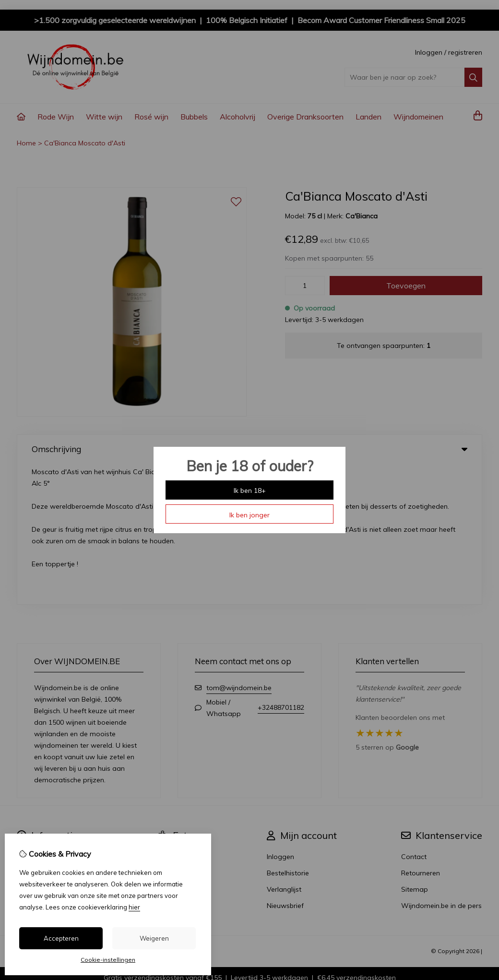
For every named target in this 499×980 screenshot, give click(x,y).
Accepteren (61, 938)
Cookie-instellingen (108, 960)
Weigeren (154, 938)
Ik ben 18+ (250, 490)
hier (134, 907)
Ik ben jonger (249, 515)
